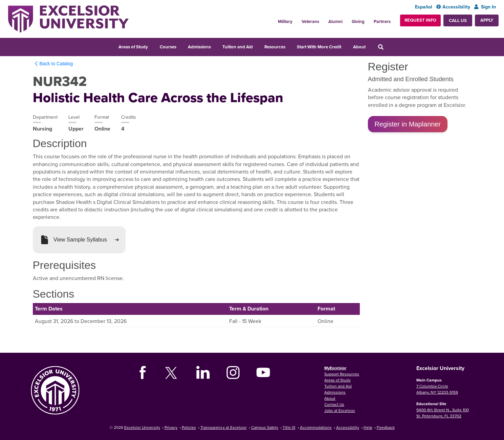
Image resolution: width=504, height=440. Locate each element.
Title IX (289, 427)
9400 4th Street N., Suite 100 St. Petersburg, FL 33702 (443, 413)
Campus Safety (265, 427)
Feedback (386, 427)
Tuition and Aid (238, 47)
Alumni (335, 21)
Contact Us (334, 404)
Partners (382, 21)
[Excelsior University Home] (68, 19)
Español (424, 7)
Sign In (485, 7)
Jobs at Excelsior (340, 410)
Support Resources (342, 374)
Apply (487, 20)
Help (368, 427)
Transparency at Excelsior (224, 427)
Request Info (420, 20)
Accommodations (316, 427)
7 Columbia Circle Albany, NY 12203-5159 (437, 389)
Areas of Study (133, 47)
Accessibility (453, 7)
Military (285, 21)
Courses (168, 47)
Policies (189, 427)
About (359, 47)
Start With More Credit (319, 47)
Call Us (458, 20)
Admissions (199, 47)
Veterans (310, 21)
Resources (275, 47)
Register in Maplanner (408, 124)
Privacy (171, 427)
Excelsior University (142, 427)
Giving (358, 21)
